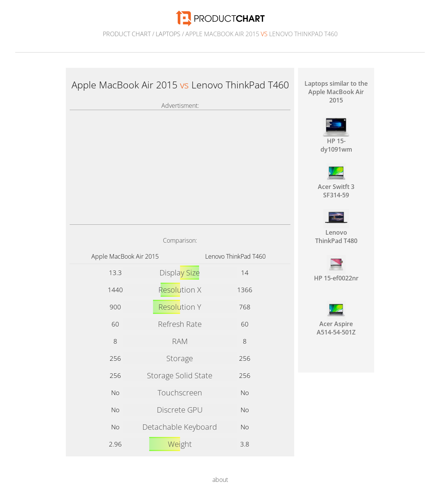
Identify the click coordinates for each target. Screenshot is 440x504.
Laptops (168, 34)
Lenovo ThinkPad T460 (235, 256)
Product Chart (127, 34)
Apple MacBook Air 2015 (125, 256)
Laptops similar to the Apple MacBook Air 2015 (336, 92)
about (220, 480)
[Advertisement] (180, 167)
